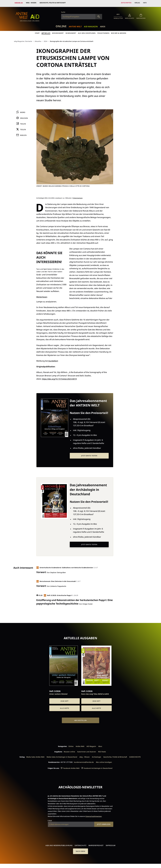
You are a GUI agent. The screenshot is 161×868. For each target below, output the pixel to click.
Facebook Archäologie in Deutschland (98, 767)
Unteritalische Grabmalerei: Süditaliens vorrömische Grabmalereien (65, 566)
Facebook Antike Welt (71, 767)
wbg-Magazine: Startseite (23, 40)
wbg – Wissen (31, 3)
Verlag (137, 3)
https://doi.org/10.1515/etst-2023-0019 (60, 378)
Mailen (23, 134)
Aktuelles (46, 32)
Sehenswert (71, 32)
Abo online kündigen (104, 761)
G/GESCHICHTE (135, 756)
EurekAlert (53, 360)
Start (37, 32)
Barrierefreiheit (96, 844)
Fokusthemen (104, 32)
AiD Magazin (91, 25)
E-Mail (50, 819)
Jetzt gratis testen (89, 455)
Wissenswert (58, 32)
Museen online (69, 750)
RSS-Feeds (102, 750)
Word (23, 111)
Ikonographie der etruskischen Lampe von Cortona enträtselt (73, 40)
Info (145, 3)
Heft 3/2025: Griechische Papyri (58, 594)
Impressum (111, 844)
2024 (46, 40)
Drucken (24, 117)
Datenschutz (80, 844)
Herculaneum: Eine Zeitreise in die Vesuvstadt (57, 580)
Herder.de (19, 3)
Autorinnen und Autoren (87, 750)
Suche (63, 11)
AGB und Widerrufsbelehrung (59, 844)
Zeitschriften (126, 3)
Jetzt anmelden (104, 823)
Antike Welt (75, 25)
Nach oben (80, 850)
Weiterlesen (42, 296)
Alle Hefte (65, 707)
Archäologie (96, 756)
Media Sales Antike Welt (35, 756)
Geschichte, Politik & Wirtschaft (53, 3)
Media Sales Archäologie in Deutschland (62, 756)
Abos (104, 25)
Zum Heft (65, 700)
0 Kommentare (78, 197)
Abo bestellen (81, 719)
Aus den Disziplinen (87, 32)
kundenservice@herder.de (84, 761)
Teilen (23, 123)
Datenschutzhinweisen (94, 815)
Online (60, 25)
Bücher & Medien (119, 32)
